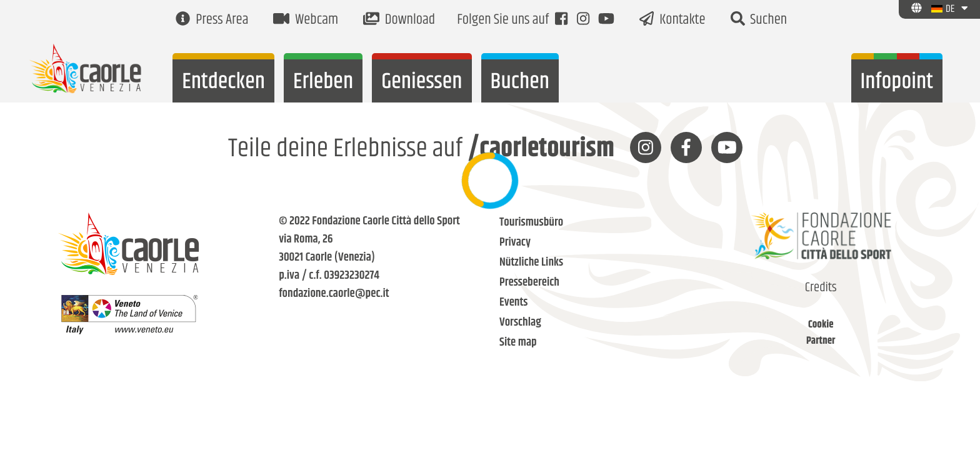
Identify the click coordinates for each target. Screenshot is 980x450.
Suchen (759, 20)
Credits (821, 288)
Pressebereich (529, 283)
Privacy (515, 243)
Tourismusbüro (531, 223)
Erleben (323, 82)
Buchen (520, 82)
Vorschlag (520, 323)
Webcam (306, 20)
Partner (821, 341)
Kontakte (672, 20)
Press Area (212, 20)
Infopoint (897, 82)
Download (399, 20)
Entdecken (223, 82)
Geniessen (422, 82)
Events (514, 303)
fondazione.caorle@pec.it (334, 294)
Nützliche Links (531, 263)
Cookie (821, 325)
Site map (518, 343)
